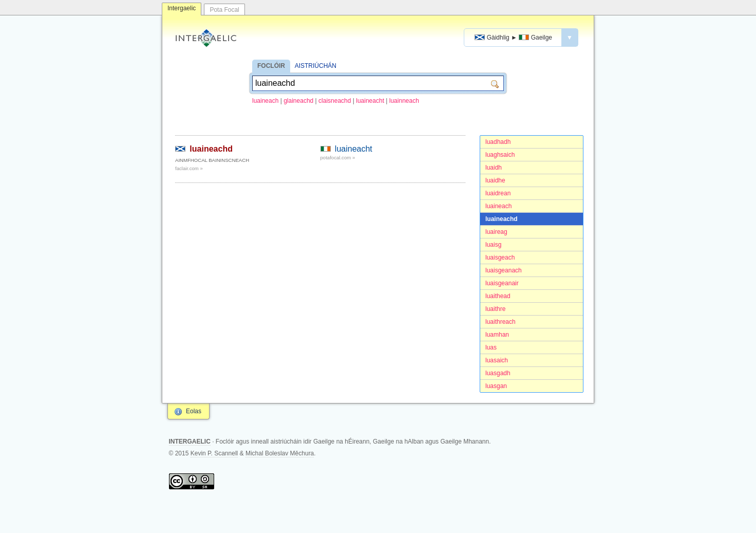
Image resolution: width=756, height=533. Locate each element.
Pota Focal (224, 10)
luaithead (498, 296)
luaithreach (500, 322)
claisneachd (335, 101)
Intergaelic (182, 8)
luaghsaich (500, 155)
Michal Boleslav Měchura (280, 453)
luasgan (496, 386)
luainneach (404, 101)
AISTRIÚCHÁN (316, 66)
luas (491, 347)
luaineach (265, 101)
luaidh (494, 168)
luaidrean (498, 193)
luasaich (497, 360)
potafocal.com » (338, 158)
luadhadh (498, 142)
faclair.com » (189, 168)
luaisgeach (500, 258)
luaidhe (495, 180)
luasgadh (498, 373)
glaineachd (298, 101)
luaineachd (502, 219)
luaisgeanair (502, 283)
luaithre (495, 309)
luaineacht (370, 101)
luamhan (497, 335)
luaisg (493, 245)
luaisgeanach (504, 270)
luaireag (496, 232)
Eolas (194, 411)
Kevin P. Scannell (214, 453)
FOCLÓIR (271, 66)
